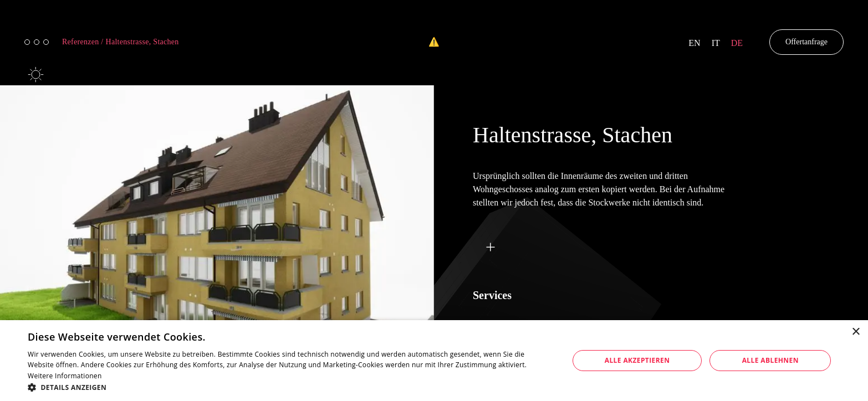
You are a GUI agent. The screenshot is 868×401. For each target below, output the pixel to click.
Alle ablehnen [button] (770, 360)
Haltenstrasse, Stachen (142, 42)
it (716, 43)
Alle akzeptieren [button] (637, 360)
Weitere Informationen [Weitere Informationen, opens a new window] (65, 376)
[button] (290, 387)
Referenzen (83, 42)
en (694, 43)
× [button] (856, 332)
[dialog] (434, 361)
